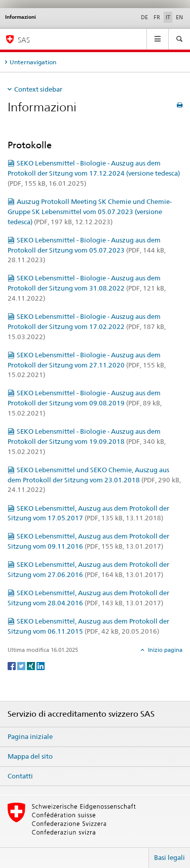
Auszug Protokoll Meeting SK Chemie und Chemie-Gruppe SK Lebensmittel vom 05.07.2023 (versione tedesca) (90, 212)
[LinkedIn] (41, 665)
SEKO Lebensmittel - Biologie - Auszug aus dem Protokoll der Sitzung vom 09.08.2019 (85, 403)
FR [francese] (157, 17)
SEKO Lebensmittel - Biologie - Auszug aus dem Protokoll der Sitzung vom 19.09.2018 (87, 441)
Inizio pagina (164, 650)
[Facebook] (12, 665)
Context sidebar (38, 89)
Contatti (20, 776)
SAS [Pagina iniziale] (24, 40)
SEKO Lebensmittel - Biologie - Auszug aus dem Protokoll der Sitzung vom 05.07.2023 (87, 250)
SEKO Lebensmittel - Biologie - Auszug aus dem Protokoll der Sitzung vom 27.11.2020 (87, 365)
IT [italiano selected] (168, 17)
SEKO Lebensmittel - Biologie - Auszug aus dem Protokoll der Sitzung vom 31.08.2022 (87, 288)
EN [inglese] (179, 17)
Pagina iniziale (30, 736)
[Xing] (32, 665)
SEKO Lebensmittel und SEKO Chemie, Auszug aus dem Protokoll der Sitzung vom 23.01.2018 (94, 480)
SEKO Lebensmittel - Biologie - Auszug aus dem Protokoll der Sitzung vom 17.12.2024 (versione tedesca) (94, 173)
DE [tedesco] (144, 17)
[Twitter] (22, 665)
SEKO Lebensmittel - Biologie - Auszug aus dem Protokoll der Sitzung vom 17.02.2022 (87, 326)
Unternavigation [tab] (33, 62)
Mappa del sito (30, 756)
